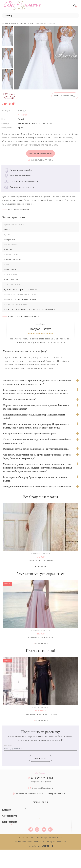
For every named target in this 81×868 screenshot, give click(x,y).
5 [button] (40, 567)
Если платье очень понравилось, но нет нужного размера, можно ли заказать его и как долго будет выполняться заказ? (36, 392)
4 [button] (38, 567)
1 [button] (34, 567)
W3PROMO (47, 846)
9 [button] (46, 567)
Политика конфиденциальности (47, 837)
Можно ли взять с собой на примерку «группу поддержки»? (36, 449)
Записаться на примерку (41, 160)
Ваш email (8, 745)
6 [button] (41, 567)
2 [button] (36, 567)
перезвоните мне (40, 802)
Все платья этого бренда (65, 96)
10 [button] (47, 567)
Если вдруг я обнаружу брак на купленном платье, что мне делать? (35, 479)
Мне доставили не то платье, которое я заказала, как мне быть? (38, 487)
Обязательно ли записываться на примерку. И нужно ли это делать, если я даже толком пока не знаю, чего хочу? (36, 426)
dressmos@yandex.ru (42, 788)
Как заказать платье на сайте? (19, 399)
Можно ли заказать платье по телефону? (25, 351)
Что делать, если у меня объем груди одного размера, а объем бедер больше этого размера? (37, 456)
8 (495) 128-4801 (42, 778)
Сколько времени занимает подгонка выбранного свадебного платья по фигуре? (37, 441)
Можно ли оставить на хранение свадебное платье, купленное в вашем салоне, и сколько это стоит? (37, 382)
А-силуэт (22, 115)
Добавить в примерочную (41, 154)
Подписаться (40, 758)
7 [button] (43, 567)
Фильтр (9, 15)
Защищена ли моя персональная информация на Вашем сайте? (34, 416)
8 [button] (44, 567)
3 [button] (37, 567)
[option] (7, 36)
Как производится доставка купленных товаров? (30, 433)
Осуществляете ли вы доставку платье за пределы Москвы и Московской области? (36, 407)
